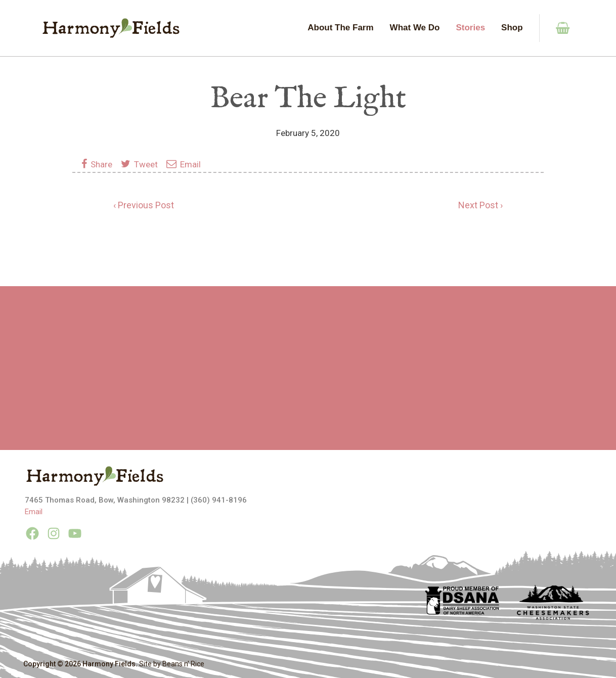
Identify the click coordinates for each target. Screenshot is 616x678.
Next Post (478, 205)
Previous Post (146, 205)
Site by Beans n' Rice (172, 664)
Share (99, 164)
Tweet (139, 164)
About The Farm (340, 28)
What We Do (415, 28)
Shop (512, 28)
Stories (470, 28)
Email (184, 164)
